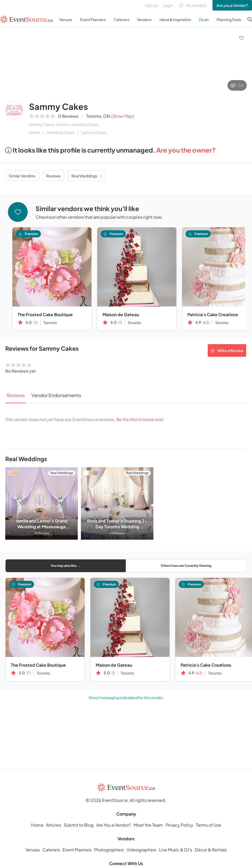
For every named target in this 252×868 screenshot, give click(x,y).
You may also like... (65, 566)
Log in (168, 5)
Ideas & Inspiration (175, 19)
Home (34, 132)
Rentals (219, 850)
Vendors (144, 19)
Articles (54, 825)
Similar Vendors (22, 176)
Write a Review (227, 350)
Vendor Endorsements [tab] (56, 395)
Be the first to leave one (139, 419)
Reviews (53, 176)
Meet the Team (148, 825)
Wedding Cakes (60, 132)
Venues (66, 19)
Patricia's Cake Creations (206, 665)
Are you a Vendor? (232, 5)
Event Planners (93, 19)
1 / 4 (237, 85)
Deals (204, 19)
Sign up (151, 5)
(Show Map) (123, 116)
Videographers (141, 850)
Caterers (121, 19)
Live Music (169, 850)
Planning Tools (229, 19)
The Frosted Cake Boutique (45, 314)
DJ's (188, 850)
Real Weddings (87, 176)
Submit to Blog (79, 825)
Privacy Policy (179, 825)
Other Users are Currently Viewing (186, 566)
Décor (201, 850)
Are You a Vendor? (114, 825)
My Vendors (193, 5)
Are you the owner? (186, 150)
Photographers (109, 850)
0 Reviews (68, 116)
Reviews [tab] (16, 395)
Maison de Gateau (121, 314)
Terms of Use (209, 825)
